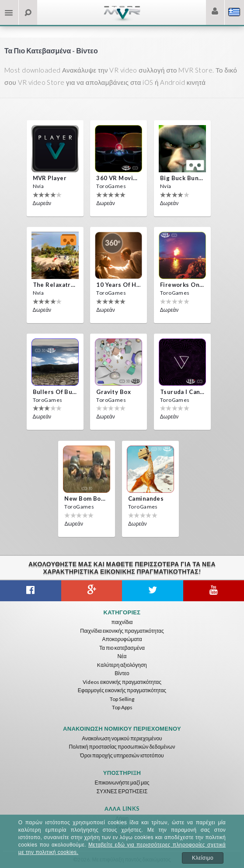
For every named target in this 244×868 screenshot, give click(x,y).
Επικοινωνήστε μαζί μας (122, 783)
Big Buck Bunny (182, 178)
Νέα (122, 656)
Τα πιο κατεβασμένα (122, 648)
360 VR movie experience (119, 178)
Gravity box (113, 392)
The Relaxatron (55, 285)
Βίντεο (122, 673)
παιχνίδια (122, 622)
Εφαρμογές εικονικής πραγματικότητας (122, 690)
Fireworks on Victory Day (182, 285)
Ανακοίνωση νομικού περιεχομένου (122, 738)
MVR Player (50, 178)
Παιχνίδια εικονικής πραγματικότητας (122, 631)
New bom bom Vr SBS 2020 (87, 498)
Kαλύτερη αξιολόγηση (122, 665)
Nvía (38, 186)
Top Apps (122, 707)
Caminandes (146, 498)
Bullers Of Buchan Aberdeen (55, 392)
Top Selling (122, 699)
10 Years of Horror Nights (119, 285)
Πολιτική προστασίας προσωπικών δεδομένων (122, 747)
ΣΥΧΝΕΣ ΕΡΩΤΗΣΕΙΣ (122, 791)
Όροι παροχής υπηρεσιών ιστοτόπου (122, 755)
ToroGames (111, 186)
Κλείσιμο (203, 858)
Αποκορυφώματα (122, 639)
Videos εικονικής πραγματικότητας (122, 682)
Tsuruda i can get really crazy (182, 392)
